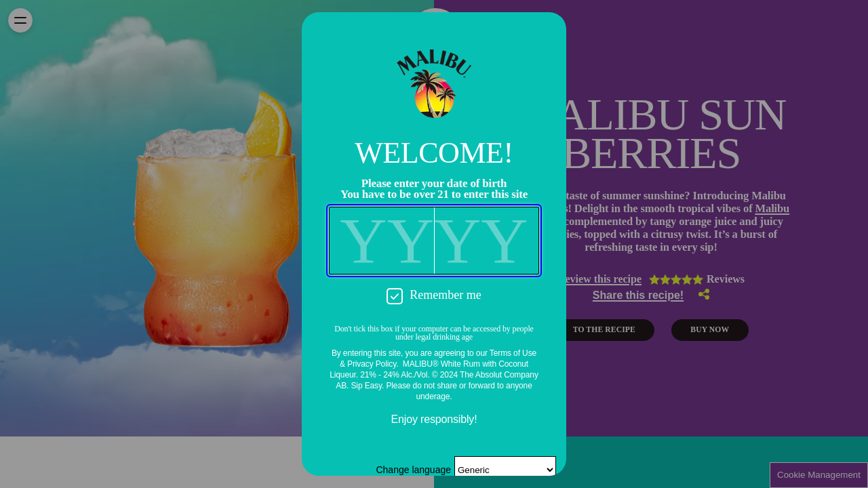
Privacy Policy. (373, 364)
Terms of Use (513, 353)
